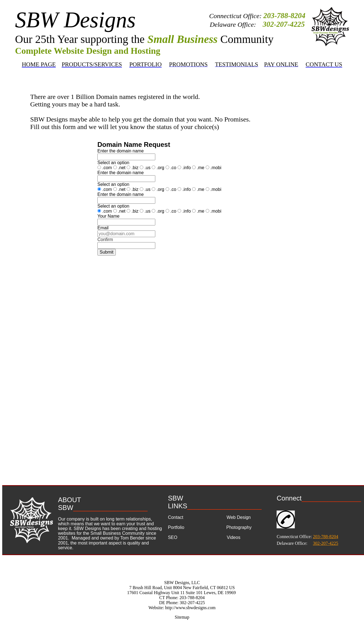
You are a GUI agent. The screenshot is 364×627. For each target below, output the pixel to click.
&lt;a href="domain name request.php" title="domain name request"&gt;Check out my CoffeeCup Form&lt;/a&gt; (181, 296)
